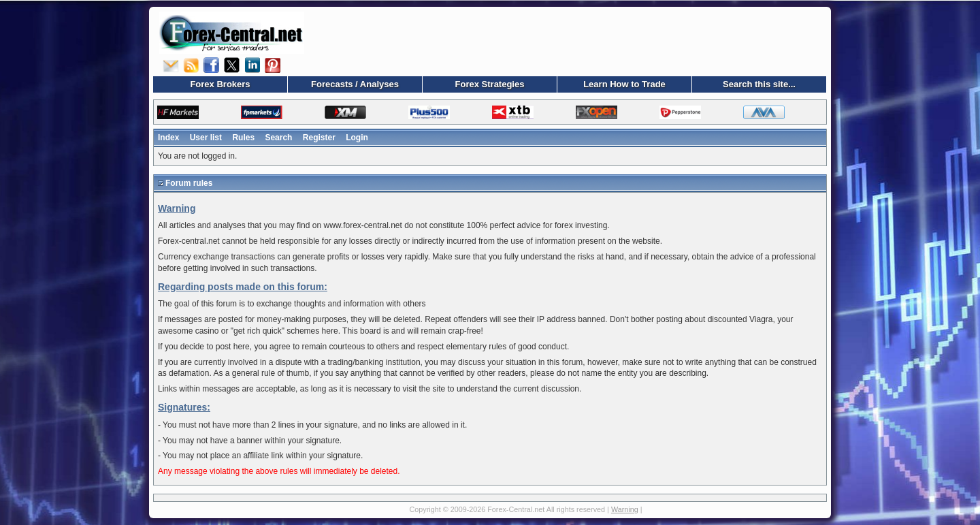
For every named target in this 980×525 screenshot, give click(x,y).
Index (168, 138)
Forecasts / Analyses (355, 84)
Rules (243, 138)
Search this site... (759, 84)
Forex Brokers (220, 84)
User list (206, 138)
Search (278, 138)
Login (357, 138)
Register (319, 138)
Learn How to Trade (624, 84)
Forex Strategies (490, 84)
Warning (625, 509)
